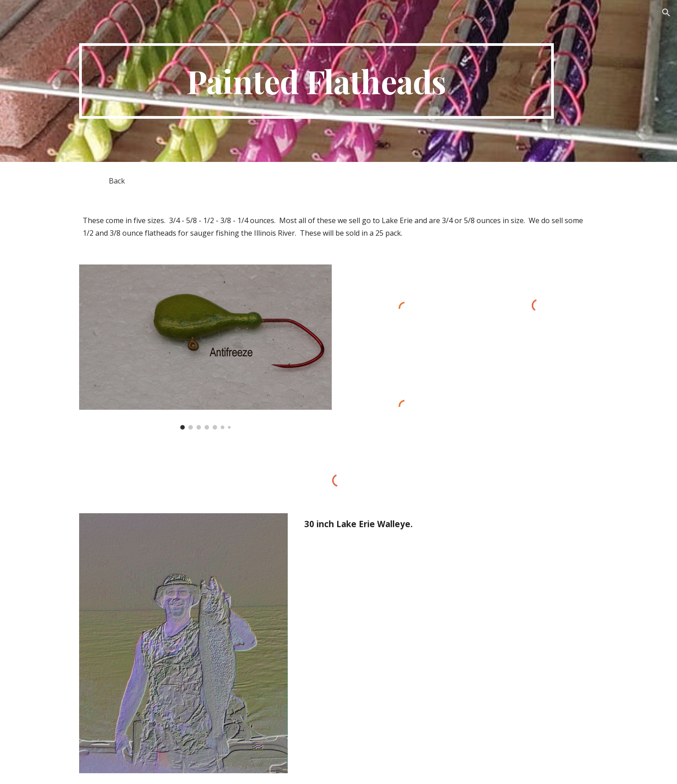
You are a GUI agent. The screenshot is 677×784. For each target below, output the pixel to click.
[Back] (117, 181)
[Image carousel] (205, 347)
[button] (666, 13)
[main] (316, 81)
